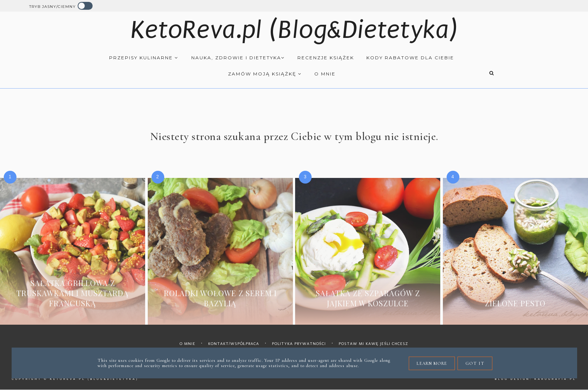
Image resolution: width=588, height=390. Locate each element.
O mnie (325, 74)
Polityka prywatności (299, 344)
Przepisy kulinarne (144, 58)
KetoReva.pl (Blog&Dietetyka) (294, 30)
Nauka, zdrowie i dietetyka (238, 58)
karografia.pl (555, 379)
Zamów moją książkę (265, 74)
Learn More (432, 363)
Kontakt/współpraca (234, 344)
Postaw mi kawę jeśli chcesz (374, 344)
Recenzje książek (326, 58)
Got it (475, 363)
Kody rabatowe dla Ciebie (410, 58)
